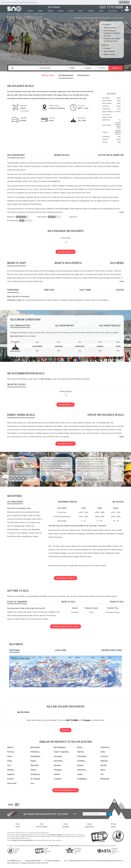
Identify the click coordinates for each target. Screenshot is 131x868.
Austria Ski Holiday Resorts (66, 790)
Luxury (81, 11)
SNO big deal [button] (124, 2)
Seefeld (57, 774)
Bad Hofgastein (60, 747)
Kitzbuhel (104, 761)
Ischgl (9, 761)
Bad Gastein (35, 747)
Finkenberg (35, 752)
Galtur (103, 752)
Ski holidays (54, 7)
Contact (66, 824)
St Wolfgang (82, 779)
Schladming (35, 774)
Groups (61, 11)
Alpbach (10, 747)
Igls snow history (17, 336)
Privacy (18, 827)
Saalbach (11, 774)
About (42, 824)
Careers (89, 824)
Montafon (57, 765)
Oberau (33, 770)
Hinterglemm (35, 756)
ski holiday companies (54, 846)
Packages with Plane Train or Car (66, 626)
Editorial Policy (89, 827)
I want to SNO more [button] (31, 2)
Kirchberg (81, 761)
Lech (9, 765)
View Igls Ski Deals (66, 444)
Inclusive (91, 11)
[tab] (16, 155)
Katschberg (58, 761)
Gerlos (10, 756)
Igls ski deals (46, 379)
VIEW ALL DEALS (48, 75)
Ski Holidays (17, 14)
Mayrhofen (35, 765)
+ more (121, 212)
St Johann (58, 779)
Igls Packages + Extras (66, 578)
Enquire (87, 720)
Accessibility (66, 827)
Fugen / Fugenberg (61, 752)
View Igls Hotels (66, 405)
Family (71, 11)
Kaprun (33, 761)
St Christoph (35, 779)
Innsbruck (104, 756)
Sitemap (113, 827)
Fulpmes (80, 752)
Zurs (32, 783)
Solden (80, 774)
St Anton (10, 779)
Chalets (50, 11)
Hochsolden (82, 756)
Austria (36, 14)
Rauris (103, 770)
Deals (101, 11)
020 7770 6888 (72, 720)
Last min (112, 11)
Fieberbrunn (105, 747)
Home (9, 14)
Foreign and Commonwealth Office (23, 840)
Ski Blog (113, 824)
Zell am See (12, 783)
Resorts (30, 11)
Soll (102, 774)
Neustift (103, 765)
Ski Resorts (27, 14)
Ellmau (80, 747)
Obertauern (82, 770)
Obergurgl (58, 770)
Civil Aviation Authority (55, 835)
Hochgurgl (58, 756)
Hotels (40, 11)
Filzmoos (11, 752)
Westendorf (105, 779)
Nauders (80, 765)
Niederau (11, 770)
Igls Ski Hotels (23, 712)
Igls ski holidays (66, 75)
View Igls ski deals (66, 252)
